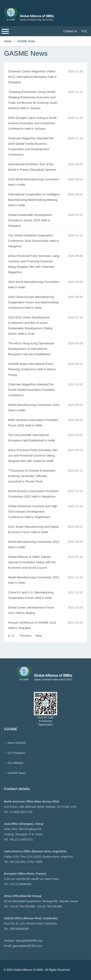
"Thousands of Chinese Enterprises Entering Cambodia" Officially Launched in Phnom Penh (32, 476)
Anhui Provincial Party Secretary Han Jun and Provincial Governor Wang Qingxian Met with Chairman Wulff (33, 455)
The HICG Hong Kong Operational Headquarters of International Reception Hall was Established (31, 349)
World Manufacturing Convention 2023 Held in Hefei (34, 407)
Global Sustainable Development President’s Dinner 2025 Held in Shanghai (30, 220)
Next (39, 636)
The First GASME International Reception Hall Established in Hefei (31, 438)
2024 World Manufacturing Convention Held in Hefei (34, 284)
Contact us (70, 31)
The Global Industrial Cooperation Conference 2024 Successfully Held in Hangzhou (33, 241)
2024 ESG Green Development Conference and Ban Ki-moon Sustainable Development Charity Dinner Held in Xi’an (30, 325)
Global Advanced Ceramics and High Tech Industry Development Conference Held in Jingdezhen (33, 512)
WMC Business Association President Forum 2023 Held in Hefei (33, 423)
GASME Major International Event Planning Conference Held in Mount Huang (32, 369)
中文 (84, 31)
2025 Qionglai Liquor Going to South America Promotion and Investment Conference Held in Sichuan (32, 123)
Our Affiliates (16, 763)
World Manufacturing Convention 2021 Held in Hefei (34, 580)
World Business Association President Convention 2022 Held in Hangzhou (33, 494)
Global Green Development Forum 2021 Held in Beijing (31, 610)
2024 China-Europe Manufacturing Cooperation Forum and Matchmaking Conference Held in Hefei (33, 302)
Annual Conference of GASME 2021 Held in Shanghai (32, 625)
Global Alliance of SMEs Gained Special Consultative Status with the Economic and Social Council (32, 562)
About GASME (17, 743)
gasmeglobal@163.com (27, 946)
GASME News (26, 41)
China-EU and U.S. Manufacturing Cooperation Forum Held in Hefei (31, 595)
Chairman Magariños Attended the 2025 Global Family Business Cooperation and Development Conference (31, 146)
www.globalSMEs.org (29, 941)
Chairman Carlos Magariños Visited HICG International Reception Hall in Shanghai (32, 77)
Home (8, 41)
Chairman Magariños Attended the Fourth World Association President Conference (31, 390)
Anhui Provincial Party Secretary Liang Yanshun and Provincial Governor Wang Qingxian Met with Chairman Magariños (34, 264)
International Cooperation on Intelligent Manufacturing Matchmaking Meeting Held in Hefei (34, 200)
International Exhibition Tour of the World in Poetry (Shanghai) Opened (32, 167)
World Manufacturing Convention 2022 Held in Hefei (34, 544)
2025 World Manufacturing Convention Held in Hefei (34, 182)
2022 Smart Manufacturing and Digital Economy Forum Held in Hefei (33, 529)
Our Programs (16, 753)
